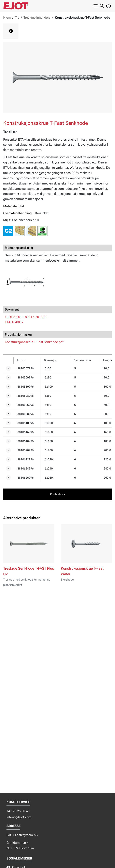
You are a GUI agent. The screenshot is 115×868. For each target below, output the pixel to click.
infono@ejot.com (19, 817)
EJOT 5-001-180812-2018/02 (26, 317)
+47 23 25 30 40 (18, 811)
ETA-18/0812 (14, 322)
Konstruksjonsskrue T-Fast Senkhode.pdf (34, 342)
